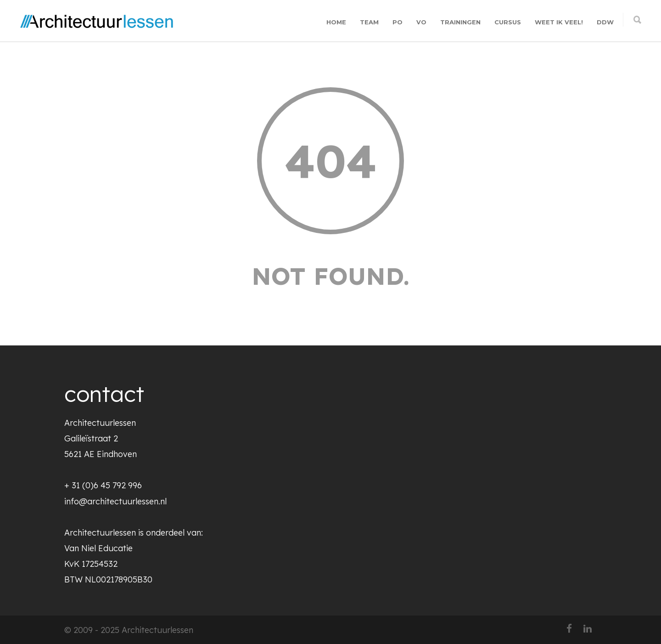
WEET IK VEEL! (559, 22)
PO (398, 22)
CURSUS (508, 22)
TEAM (369, 22)
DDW (605, 22)
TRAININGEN (460, 22)
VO (421, 22)
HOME (336, 22)
